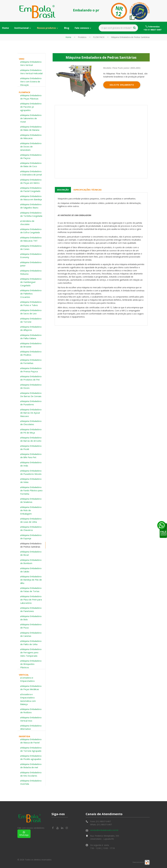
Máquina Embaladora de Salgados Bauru (31, 206)
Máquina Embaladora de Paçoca (31, 156)
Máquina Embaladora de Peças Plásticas (31, 97)
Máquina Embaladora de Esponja (31, 537)
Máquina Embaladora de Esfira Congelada (31, 231)
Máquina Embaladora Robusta (31, 272)
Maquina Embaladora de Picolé (31, 447)
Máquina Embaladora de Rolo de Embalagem (31, 510)
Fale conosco (82, 28)
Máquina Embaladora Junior (31, 264)
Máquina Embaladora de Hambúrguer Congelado (31, 282)
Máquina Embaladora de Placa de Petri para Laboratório (31, 600)
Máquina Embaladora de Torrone (31, 320)
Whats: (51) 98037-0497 (101, 825)
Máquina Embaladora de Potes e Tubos (31, 304)
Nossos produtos (46, 28)
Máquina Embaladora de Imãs (31, 464)
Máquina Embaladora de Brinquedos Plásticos (31, 664)
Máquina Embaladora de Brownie (31, 345)
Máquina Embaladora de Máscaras (31, 137)
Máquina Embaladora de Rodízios (31, 711)
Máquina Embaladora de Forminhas (31, 361)
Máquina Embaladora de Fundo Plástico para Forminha (31, 490)
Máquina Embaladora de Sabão (31, 570)
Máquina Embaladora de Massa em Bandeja (31, 198)
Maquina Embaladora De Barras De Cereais (31, 395)
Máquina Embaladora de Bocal (31, 553)
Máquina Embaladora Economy (31, 256)
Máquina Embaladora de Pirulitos (31, 353)
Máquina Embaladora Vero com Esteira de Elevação (31, 82)
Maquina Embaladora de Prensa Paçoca (31, 370)
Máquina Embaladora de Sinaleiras (31, 500)
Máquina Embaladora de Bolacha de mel (31, 766)
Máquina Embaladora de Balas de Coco (31, 165)
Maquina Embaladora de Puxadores (31, 403)
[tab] (31, 64)
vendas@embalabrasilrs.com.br (104, 830)
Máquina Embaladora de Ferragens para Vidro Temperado (31, 652)
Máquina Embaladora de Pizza (31, 626)
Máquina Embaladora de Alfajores (31, 328)
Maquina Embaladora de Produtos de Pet (31, 378)
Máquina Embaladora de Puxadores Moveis (31, 472)
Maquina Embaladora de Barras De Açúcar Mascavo (31, 413)
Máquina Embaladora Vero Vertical (31, 63)
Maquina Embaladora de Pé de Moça (31, 431)
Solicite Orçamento (122, 85)
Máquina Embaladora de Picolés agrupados (31, 757)
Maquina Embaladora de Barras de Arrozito (31, 439)
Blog (67, 28)
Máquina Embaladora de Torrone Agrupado (31, 749)
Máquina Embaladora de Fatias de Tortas (31, 590)
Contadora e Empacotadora (27, 679)
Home (5, 28)
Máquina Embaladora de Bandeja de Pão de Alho (31, 580)
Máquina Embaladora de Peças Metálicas (31, 688)
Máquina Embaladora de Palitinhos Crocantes (31, 294)
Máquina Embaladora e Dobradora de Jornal (31, 173)
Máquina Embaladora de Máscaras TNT (31, 239)
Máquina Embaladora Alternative (31, 727)
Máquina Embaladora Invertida (31, 782)
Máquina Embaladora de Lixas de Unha (31, 520)
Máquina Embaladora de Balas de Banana (31, 128)
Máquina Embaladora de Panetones (31, 609)
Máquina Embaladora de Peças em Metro (31, 181)
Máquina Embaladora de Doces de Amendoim (31, 147)
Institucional (22, 28)
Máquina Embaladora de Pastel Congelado (31, 189)
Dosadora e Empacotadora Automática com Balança (28, 699)
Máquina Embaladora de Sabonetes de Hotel (31, 118)
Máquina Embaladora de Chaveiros (31, 528)
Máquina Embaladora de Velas (31, 480)
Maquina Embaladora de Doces (31, 386)
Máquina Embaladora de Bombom (31, 562)
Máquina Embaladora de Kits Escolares (31, 774)
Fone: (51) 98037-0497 (100, 821)
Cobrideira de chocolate (27, 223)
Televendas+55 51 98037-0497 (152, 28)
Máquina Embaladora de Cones (31, 247)
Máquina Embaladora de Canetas (31, 634)
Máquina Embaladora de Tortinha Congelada (31, 214)
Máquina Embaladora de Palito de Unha (31, 643)
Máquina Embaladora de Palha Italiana (31, 337)
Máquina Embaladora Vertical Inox (31, 719)
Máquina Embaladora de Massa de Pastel (31, 741)
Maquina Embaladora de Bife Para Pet (31, 456)
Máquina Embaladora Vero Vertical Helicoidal (31, 72)
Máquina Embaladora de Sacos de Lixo (31, 312)
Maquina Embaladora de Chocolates (31, 423)
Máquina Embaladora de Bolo (31, 618)
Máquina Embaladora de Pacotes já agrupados (31, 107)
